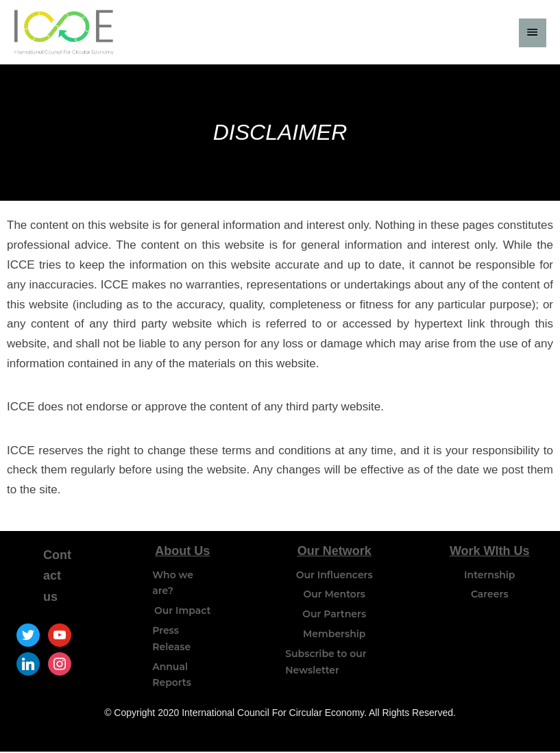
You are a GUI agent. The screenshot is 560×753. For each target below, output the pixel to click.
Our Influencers (334, 576)
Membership (334, 635)
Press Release (171, 640)
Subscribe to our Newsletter (326, 663)
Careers (490, 595)
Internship (489, 576)
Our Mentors (334, 595)
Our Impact (182, 612)
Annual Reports (172, 676)
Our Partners (334, 615)
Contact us (57, 577)
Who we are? (173, 584)
